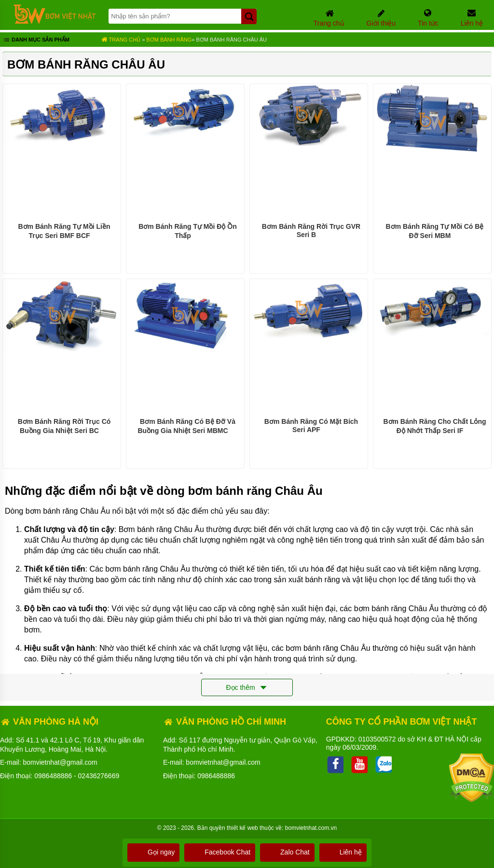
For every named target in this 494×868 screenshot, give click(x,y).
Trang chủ (121, 40)
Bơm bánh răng (169, 40)
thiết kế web (242, 828)
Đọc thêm (247, 688)
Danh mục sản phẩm (36, 41)
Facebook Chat (220, 852)
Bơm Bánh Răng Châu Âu (232, 40)
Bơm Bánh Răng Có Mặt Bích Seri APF (311, 426)
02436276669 (99, 776)
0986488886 (53, 776)
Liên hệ (343, 852)
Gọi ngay (153, 852)
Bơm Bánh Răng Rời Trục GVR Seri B (311, 231)
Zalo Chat (287, 852)
